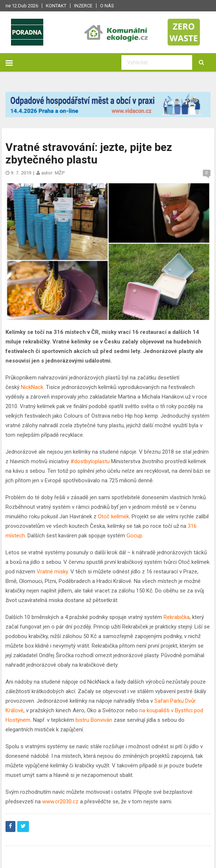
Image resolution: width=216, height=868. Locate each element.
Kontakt (56, 6)
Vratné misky (52, 572)
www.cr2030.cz (60, 802)
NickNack (32, 387)
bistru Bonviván (94, 720)
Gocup (134, 536)
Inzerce (83, 6)
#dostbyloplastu (89, 461)
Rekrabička (177, 617)
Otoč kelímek (114, 516)
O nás (107, 6)
